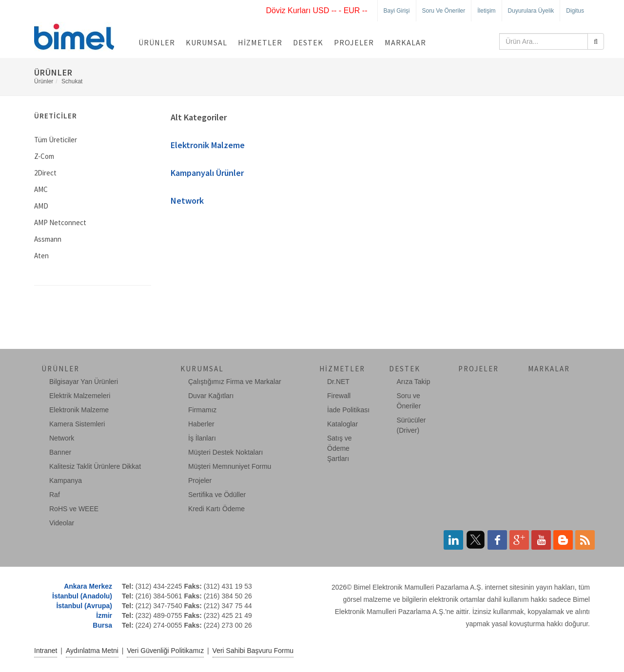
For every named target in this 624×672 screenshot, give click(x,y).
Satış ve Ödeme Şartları (340, 448)
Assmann (48, 239)
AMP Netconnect (60, 222)
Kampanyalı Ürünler (207, 173)
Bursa (102, 625)
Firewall (339, 396)
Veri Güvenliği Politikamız (165, 651)
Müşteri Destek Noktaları (225, 452)
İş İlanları (202, 438)
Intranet (46, 651)
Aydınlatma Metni (92, 651)
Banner (60, 452)
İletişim (486, 11)
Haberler (201, 424)
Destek (308, 42)
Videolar (62, 523)
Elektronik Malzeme (208, 145)
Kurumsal (206, 42)
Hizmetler (260, 42)
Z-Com (44, 156)
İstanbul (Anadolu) (82, 596)
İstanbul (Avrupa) (84, 606)
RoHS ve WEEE (74, 509)
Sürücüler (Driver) (411, 425)
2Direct (45, 173)
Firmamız (202, 410)
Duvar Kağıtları (211, 396)
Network (187, 201)
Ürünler (157, 42)
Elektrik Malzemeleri (80, 396)
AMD (41, 206)
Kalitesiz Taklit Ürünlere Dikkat (95, 466)
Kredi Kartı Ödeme (216, 509)
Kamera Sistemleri (77, 424)
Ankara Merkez (88, 586)
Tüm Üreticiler (56, 140)
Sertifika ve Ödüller (217, 495)
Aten (41, 256)
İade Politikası (348, 410)
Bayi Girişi (397, 11)
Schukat (72, 81)
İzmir (104, 615)
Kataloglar (342, 424)
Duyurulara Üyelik (531, 11)
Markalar (405, 42)
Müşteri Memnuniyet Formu (230, 466)
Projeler (354, 42)
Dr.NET (338, 382)
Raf (55, 495)
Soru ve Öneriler (444, 11)
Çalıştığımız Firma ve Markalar (235, 382)
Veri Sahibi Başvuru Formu (253, 651)
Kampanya (66, 480)
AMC (41, 189)
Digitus (575, 11)
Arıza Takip (414, 382)
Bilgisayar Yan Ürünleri (84, 382)
